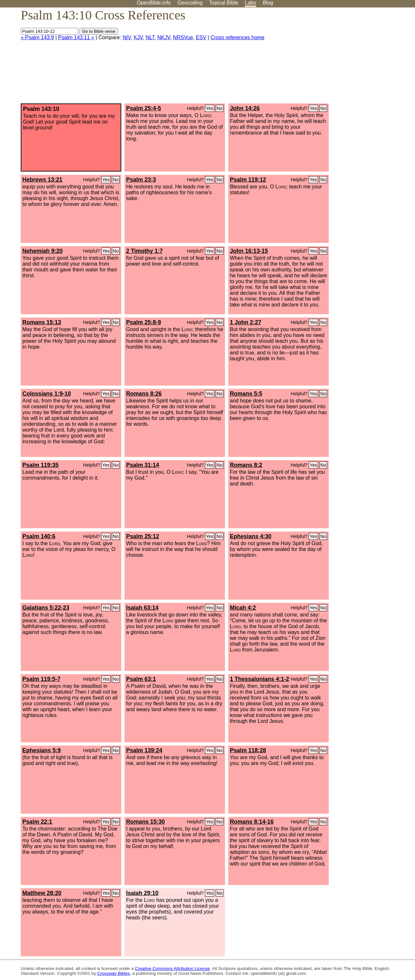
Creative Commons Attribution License (172, 968)
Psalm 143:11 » (76, 37)
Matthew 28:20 (42, 893)
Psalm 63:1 (141, 679)
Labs (250, 3)
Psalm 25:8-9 (144, 322)
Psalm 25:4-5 (144, 108)
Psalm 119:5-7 (41, 679)
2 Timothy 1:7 (144, 251)
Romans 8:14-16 (252, 822)
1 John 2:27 (246, 322)
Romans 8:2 (246, 465)
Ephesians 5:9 (41, 750)
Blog (268, 3)
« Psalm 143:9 (37, 37)
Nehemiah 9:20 (42, 251)
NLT (150, 37)
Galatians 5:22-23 (46, 608)
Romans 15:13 (42, 322)
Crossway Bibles (113, 973)
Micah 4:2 (243, 608)
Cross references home (237, 37)
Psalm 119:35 (41, 465)
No (219, 108)
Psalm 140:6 (39, 536)
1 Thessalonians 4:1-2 (260, 679)
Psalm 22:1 (37, 822)
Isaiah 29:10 (142, 893)
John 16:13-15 (249, 251)
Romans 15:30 (145, 822)
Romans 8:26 (144, 394)
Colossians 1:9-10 (47, 394)
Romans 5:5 (246, 394)
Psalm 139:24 (144, 750)
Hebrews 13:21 (42, 180)
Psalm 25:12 (143, 536)
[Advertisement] (350, 58)
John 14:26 (245, 108)
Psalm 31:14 (143, 465)
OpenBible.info (154, 3)
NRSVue (183, 37)
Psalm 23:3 (141, 180)
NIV (127, 37)
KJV (138, 37)
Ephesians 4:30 (251, 536)
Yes (210, 108)
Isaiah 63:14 (142, 608)
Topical (224, 3)
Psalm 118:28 (248, 750)
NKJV (164, 37)
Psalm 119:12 (248, 180)
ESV (201, 37)
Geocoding (190, 3)
